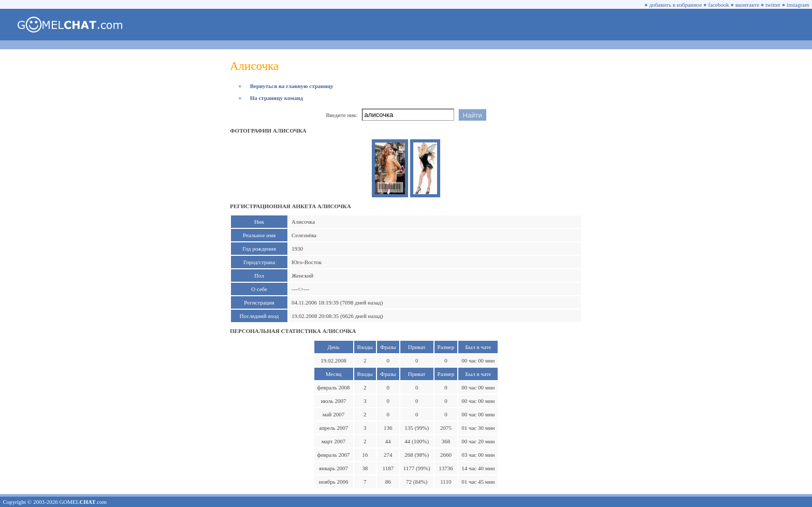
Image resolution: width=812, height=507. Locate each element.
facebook (719, 5)
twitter (773, 5)
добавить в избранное (676, 5)
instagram (798, 5)
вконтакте (747, 5)
